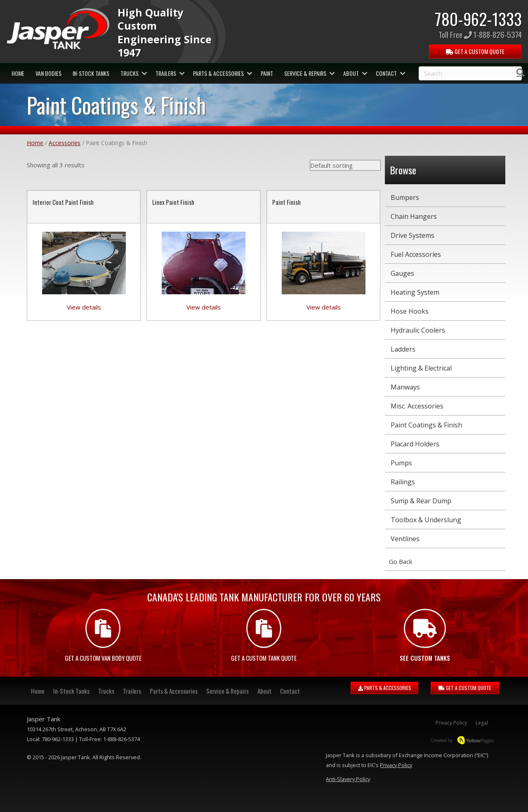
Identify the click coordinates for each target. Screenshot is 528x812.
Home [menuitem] (18, 73)
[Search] (521, 73)
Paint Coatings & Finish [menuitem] (426, 425)
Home (35, 143)
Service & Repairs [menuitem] (305, 73)
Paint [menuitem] (267, 73)
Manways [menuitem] (405, 387)
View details (84, 307)
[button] (144, 73)
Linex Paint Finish (173, 202)
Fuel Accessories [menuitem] (416, 254)
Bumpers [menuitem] (405, 197)
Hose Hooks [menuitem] (410, 311)
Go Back (401, 561)
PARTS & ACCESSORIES (385, 688)
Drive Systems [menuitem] (412, 235)
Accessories (65, 143)
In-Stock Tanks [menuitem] (91, 73)
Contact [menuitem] (386, 73)
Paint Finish (286, 202)
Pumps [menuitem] (401, 463)
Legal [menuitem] (482, 723)
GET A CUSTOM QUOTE (465, 688)
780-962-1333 (478, 19)
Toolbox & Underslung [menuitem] (426, 520)
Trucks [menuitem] (130, 73)
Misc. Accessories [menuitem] (417, 406)
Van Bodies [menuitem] (48, 73)
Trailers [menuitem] (166, 73)
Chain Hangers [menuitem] (414, 216)
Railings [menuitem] (403, 482)
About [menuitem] (351, 73)
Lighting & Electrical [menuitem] (421, 368)
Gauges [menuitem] (402, 273)
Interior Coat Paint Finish (63, 202)
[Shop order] (345, 165)
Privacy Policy (396, 765)
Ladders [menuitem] (403, 349)
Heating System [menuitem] (415, 292)
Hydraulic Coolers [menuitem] (418, 330)
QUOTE (476, 51)
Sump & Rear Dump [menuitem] (421, 501)
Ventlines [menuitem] (405, 539)
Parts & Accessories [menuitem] (218, 73)
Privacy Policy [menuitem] (451, 723)
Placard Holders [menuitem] (415, 444)
